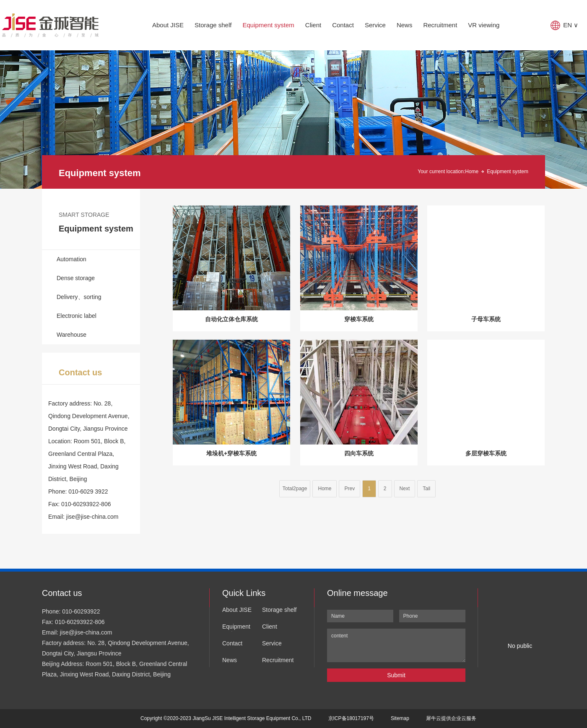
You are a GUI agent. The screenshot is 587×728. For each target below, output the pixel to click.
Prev (349, 489)
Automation (71, 259)
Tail (426, 489)
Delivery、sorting (79, 297)
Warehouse (71, 335)
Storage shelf (213, 25)
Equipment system (268, 25)
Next (405, 489)
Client (313, 25)
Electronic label (77, 316)
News (405, 25)
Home (472, 172)
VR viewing (484, 25)
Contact (343, 25)
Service (375, 25)
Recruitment (440, 25)
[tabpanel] (293, 120)
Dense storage (76, 278)
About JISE (168, 25)
